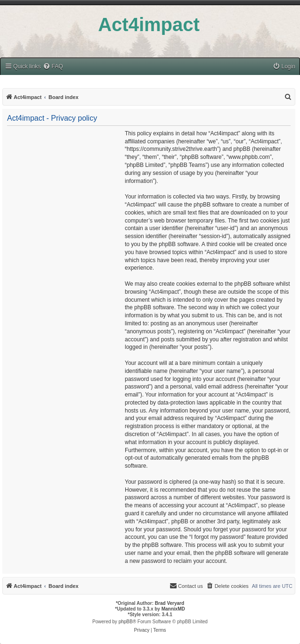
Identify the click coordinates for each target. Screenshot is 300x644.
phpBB (126, 622)
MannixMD (173, 609)
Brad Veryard (170, 603)
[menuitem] (53, 67)
